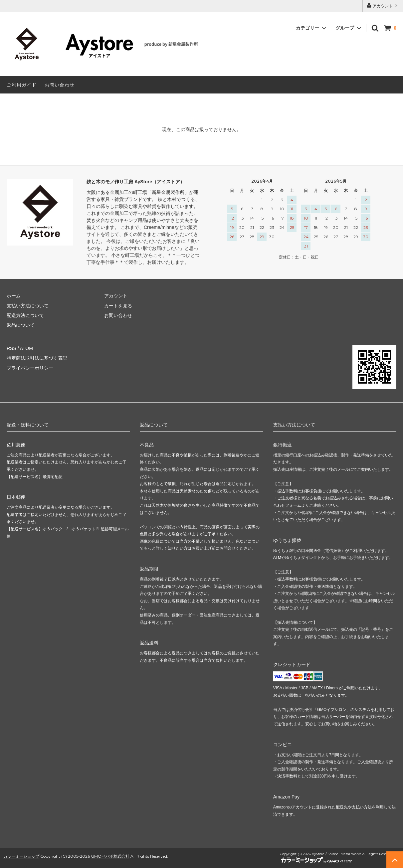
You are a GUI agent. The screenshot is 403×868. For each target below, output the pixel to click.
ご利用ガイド (22, 85)
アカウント (383, 5)
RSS (11, 348)
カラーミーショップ (21, 856)
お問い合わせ (60, 85)
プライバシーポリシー (30, 368)
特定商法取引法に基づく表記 (37, 358)
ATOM (26, 348)
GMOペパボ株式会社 (110, 856)
